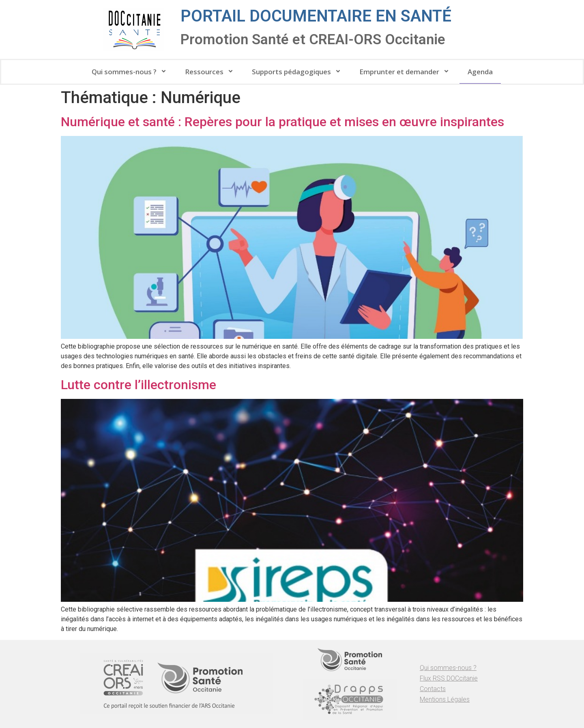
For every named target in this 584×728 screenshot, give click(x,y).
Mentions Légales (445, 699)
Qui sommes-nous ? (130, 72)
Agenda (480, 72)
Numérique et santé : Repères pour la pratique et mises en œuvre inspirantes (282, 122)
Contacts (433, 689)
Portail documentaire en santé (316, 16)
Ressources (210, 72)
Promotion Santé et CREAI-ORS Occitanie (313, 40)
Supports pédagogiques (297, 72)
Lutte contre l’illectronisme (138, 385)
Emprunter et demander (405, 72)
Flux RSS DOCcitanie (449, 678)
